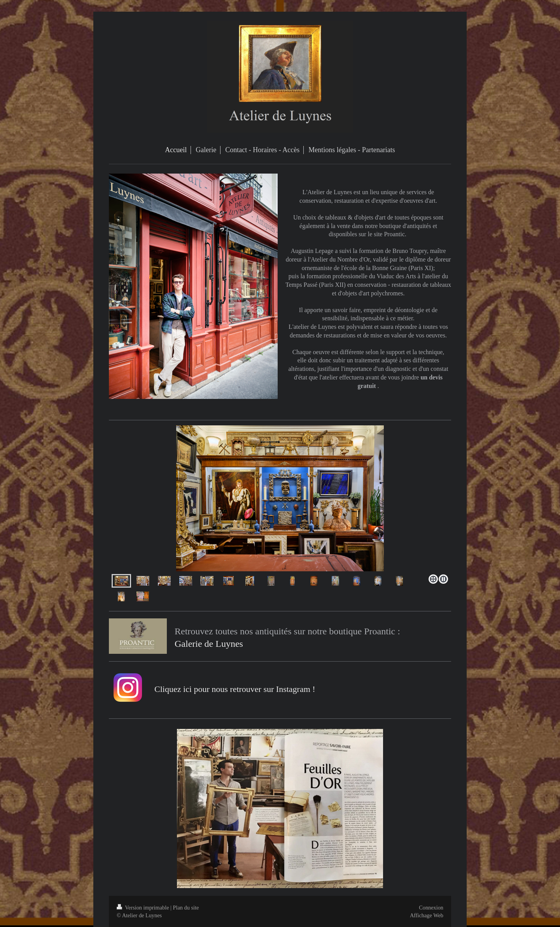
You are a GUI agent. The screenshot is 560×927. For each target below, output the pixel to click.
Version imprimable (143, 908)
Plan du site (186, 908)
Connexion (431, 908)
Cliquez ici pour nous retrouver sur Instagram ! (235, 689)
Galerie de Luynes (209, 644)
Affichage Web (427, 915)
